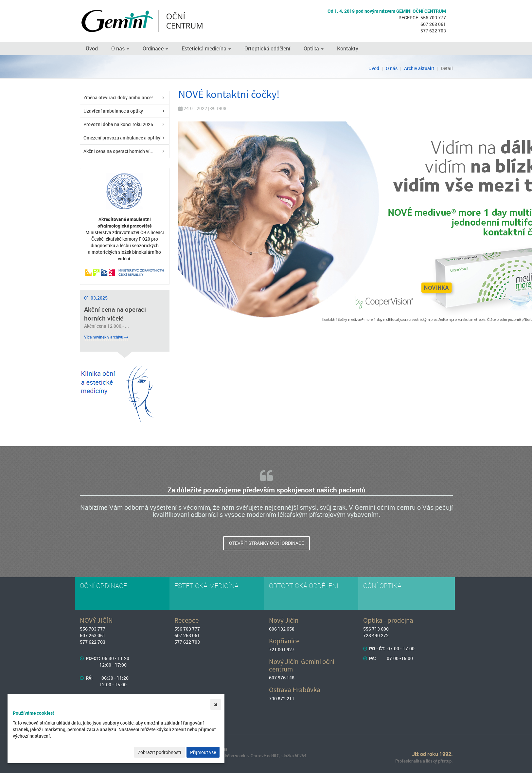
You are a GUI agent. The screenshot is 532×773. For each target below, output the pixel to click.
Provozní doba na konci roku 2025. (119, 124)
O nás (120, 48)
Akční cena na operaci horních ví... (118, 151)
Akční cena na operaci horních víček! (115, 314)
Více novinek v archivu (106, 337)
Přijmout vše (203, 752)
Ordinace (155, 48)
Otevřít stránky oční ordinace (266, 543)
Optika (314, 48)
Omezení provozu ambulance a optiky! (123, 138)
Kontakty (348, 48)
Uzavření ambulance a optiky (113, 111)
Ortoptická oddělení (267, 48)
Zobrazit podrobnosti (160, 752)
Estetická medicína (206, 48)
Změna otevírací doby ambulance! (118, 97)
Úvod (92, 48)
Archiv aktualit (419, 68)
